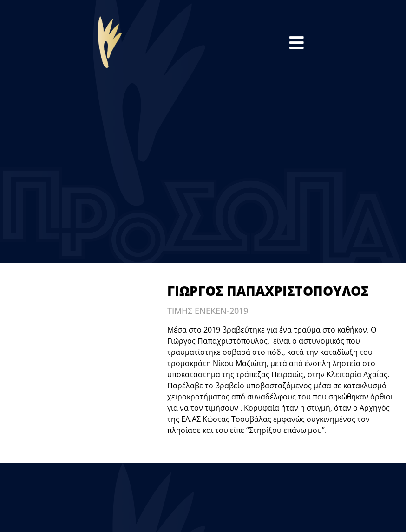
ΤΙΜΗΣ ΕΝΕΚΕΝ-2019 (208, 311)
